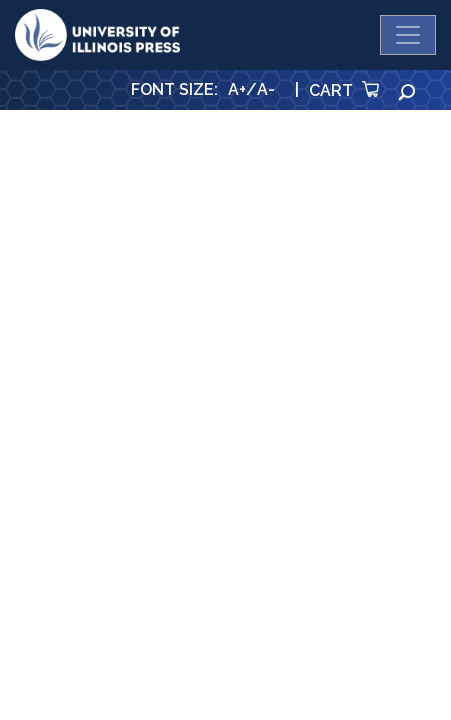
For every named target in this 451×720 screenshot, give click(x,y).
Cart (344, 90)
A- (266, 89)
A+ (237, 89)
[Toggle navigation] (408, 35)
